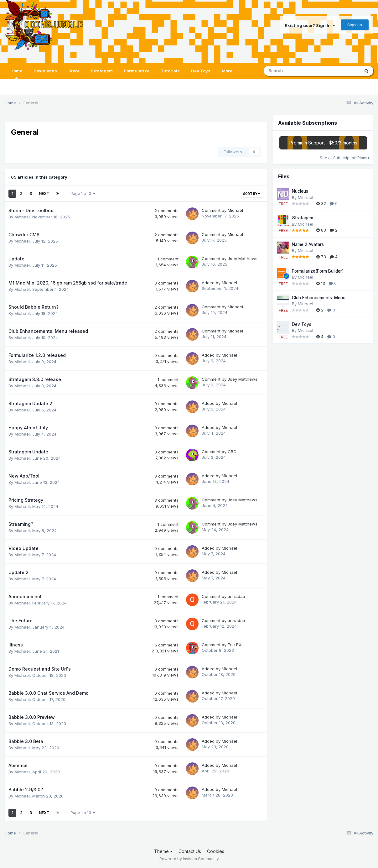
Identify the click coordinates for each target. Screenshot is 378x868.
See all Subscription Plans (345, 158)
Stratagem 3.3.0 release (35, 379)
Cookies (216, 851)
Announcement (25, 596)
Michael (22, 217)
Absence (18, 765)
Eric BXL (236, 645)
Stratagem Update (28, 452)
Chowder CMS (24, 235)
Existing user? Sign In (310, 25)
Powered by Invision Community (189, 859)
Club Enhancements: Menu (319, 298)
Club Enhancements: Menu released (48, 331)
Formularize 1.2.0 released (37, 355)
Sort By (251, 194)
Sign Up (355, 25)
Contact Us (190, 851)
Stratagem (102, 71)
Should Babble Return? (34, 307)
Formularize (137, 71)
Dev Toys (201, 71)
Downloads (45, 71)
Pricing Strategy (26, 500)
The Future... (22, 621)
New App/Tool (24, 476)
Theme (163, 851)
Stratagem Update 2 (30, 403)
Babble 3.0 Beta (26, 741)
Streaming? (21, 524)
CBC (232, 452)
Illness (16, 645)
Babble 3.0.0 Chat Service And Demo (49, 693)
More (227, 71)
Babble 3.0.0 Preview (32, 717)
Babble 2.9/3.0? (26, 790)
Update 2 (18, 572)
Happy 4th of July (28, 428)
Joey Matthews (243, 259)
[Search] (299, 71)
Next (44, 193)
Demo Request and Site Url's (40, 669)
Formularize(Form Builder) (318, 271)
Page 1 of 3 (83, 193)
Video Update (23, 548)
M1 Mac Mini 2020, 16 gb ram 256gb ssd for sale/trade (68, 283)
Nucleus (300, 191)
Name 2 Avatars (308, 244)
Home (16, 74)
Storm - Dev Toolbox (31, 210)
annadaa (236, 596)
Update (16, 259)
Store (74, 71)
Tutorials (170, 71)
